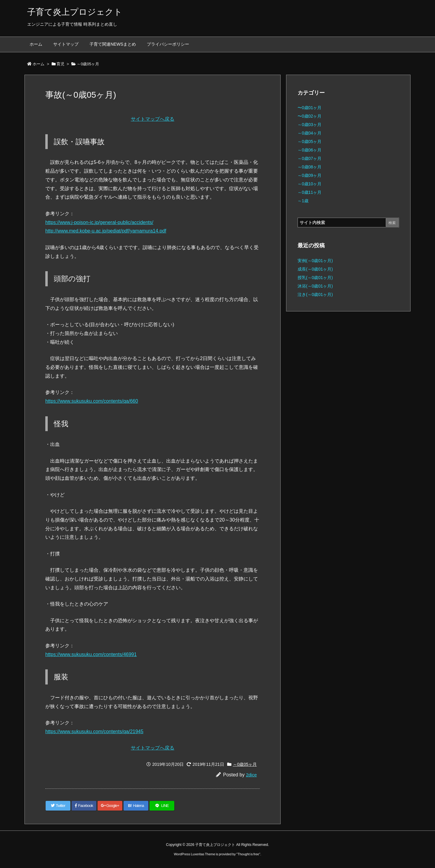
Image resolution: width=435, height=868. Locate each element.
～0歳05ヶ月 (88, 64)
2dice (251, 775)
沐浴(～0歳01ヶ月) (315, 286)
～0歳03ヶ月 (309, 125)
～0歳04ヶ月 (309, 133)
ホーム (39, 64)
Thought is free (248, 854)
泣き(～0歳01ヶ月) (315, 294)
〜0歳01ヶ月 (309, 108)
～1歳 (303, 201)
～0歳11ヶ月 (309, 192)
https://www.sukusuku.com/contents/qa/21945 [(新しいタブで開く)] (94, 731)
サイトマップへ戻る (153, 119)
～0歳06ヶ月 (309, 150)
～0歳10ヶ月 (309, 184)
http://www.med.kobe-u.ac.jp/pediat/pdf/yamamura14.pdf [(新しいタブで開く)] (106, 231)
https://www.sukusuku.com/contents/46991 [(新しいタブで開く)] (91, 654)
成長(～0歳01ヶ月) (315, 269)
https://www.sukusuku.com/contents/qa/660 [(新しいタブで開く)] (92, 401)
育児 (60, 64)
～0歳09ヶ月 (309, 175)
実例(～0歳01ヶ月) (315, 261)
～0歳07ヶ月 (309, 158)
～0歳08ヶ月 (309, 167)
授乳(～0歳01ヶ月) (315, 278)
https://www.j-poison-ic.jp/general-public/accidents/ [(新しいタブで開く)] (99, 222)
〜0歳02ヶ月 (309, 116)
